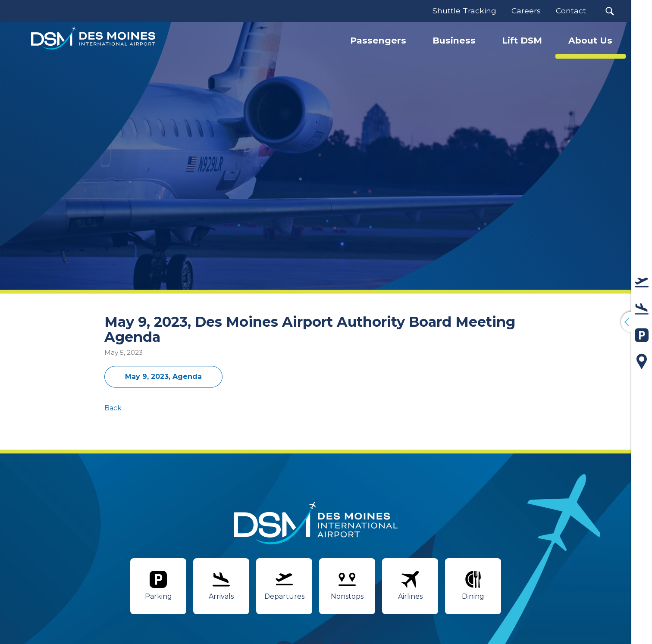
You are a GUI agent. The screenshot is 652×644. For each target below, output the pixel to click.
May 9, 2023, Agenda (163, 377)
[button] (610, 11)
